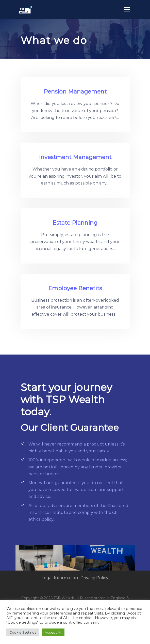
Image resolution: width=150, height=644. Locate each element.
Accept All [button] (53, 632)
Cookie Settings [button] (23, 632)
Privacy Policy (94, 578)
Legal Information (60, 578)
